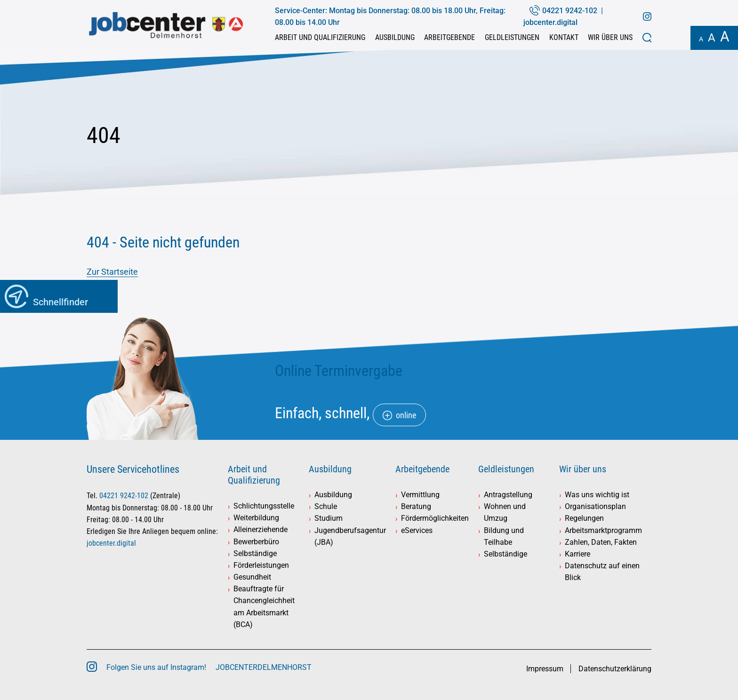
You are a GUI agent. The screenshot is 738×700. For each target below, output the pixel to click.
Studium (329, 518)
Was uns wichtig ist (597, 495)
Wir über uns (610, 37)
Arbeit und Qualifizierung (320, 37)
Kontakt (564, 37)
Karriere (578, 554)
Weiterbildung (256, 518)
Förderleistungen (261, 565)
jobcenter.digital (550, 22)
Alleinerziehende (261, 529)
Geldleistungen (512, 37)
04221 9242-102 (570, 11)
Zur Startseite (112, 272)
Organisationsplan (595, 506)
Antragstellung (508, 495)
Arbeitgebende (449, 37)
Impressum (545, 669)
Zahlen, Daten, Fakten (601, 542)
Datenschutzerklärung (615, 669)
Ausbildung (395, 37)
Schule (326, 506)
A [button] (701, 39)
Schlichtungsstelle (264, 506)
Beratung (416, 506)
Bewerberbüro (256, 542)
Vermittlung (420, 495)
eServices (417, 530)
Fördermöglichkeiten (435, 518)
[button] (647, 38)
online (406, 415)
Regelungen (584, 518)
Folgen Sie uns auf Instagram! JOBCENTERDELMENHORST (209, 667)
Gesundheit (252, 577)
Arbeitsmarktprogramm (603, 530)
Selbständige (255, 553)
